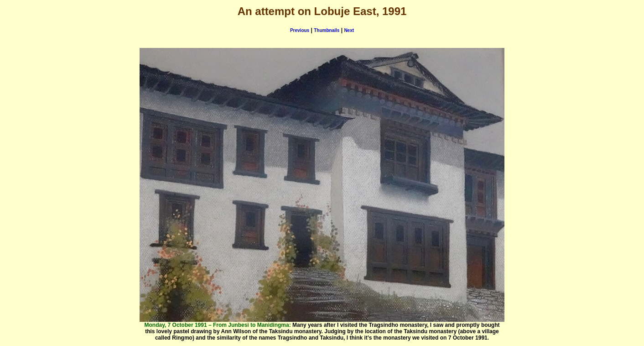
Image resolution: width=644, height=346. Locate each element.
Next (349, 30)
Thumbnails (327, 30)
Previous (300, 30)
